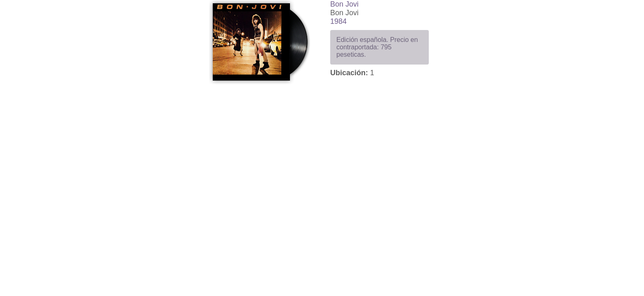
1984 (338, 21)
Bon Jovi (344, 4)
